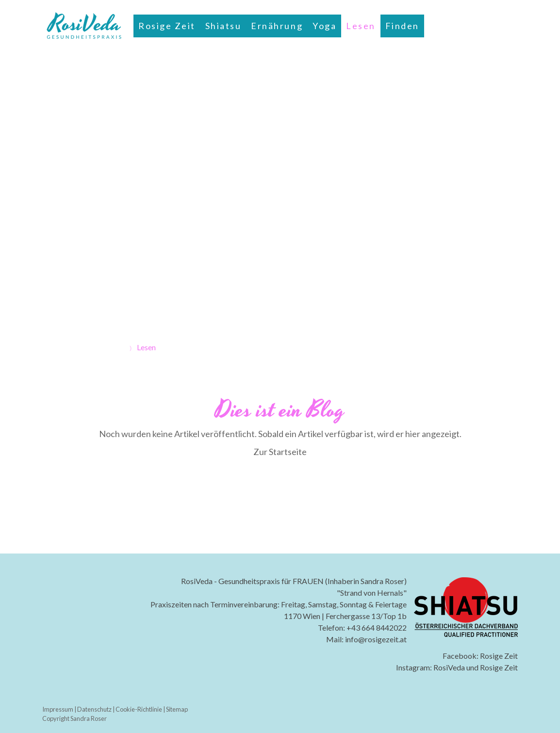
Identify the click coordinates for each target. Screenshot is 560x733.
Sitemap (177, 709)
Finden (402, 26)
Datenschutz (94, 709)
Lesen (361, 26)
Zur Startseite (280, 452)
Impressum (58, 709)
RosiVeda (449, 667)
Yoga (324, 26)
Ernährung (277, 26)
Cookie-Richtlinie (139, 709)
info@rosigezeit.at (376, 639)
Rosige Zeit (167, 26)
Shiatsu (223, 26)
